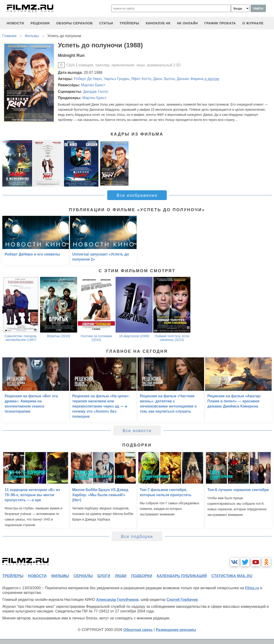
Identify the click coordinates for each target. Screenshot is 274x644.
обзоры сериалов (75, 23)
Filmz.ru (252, 588)
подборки (142, 576)
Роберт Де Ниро (88, 79)
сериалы (83, 576)
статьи (106, 23)
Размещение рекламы (176, 630)
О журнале (253, 23)
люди (121, 576)
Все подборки (137, 537)
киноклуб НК (158, 23)
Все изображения (137, 195)
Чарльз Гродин (117, 79)
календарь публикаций (182, 576)
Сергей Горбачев (182, 600)
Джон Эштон (164, 79)
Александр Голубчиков (117, 600)
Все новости (137, 431)
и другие (212, 79)
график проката (220, 23)
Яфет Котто (141, 79)
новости (15, 23)
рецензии (40, 23)
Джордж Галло (96, 92)
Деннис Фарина (190, 79)
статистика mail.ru (232, 576)
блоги (104, 576)
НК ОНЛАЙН (187, 23)
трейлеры (129, 23)
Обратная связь (138, 630)
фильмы (60, 576)
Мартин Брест (93, 85)
